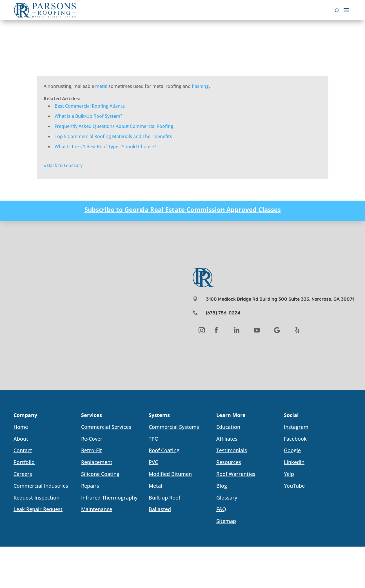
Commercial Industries (41, 486)
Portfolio (24, 462)
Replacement (97, 462)
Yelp (289, 474)
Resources (229, 462)
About (21, 439)
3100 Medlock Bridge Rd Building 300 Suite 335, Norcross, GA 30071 (280, 299)
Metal (155, 486)
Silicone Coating (100, 474)
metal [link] (101, 86)
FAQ (221, 509)
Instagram (296, 427)
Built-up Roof (164, 498)
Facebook (295, 439)
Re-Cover (92, 439)
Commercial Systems (174, 427)
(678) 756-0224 (223, 313)
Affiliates (227, 439)
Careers (23, 474)
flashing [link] (200, 86)
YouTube (294, 486)
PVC (153, 462)
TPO (154, 439)
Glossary (227, 498)
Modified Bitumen (170, 474)
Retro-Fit (92, 450)
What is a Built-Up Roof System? (88, 116)
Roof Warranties (236, 474)
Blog (222, 486)
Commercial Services (106, 427)
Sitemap (226, 521)
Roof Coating (164, 450)
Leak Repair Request (38, 509)
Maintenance (97, 509)
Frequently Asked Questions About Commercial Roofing (114, 126)
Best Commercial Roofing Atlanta (90, 106)
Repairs (90, 486)
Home (21, 427)
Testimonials (232, 450)
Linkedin (294, 462)
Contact (23, 450)
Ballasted (160, 509)
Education (228, 427)
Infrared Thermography (109, 498)
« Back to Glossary (63, 165)
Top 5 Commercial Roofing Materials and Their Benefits (113, 136)
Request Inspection (36, 498)
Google (292, 450)
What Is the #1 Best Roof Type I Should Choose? (105, 147)
